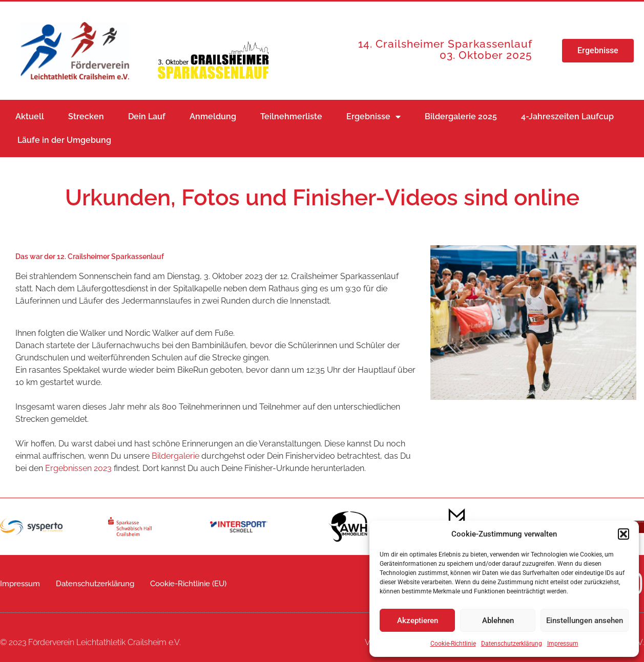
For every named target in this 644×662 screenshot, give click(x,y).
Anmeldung (213, 116)
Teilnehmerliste (291, 116)
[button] (624, 534)
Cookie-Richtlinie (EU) (188, 584)
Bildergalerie (175, 456)
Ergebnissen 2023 (78, 468)
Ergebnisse (373, 117)
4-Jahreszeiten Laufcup (567, 116)
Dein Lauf (147, 116)
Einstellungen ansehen (585, 621)
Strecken (86, 116)
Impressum (563, 644)
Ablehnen (498, 621)
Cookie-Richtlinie (453, 644)
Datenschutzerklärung (512, 644)
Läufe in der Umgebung (64, 140)
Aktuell (30, 116)
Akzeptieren (418, 621)
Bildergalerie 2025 (461, 116)
